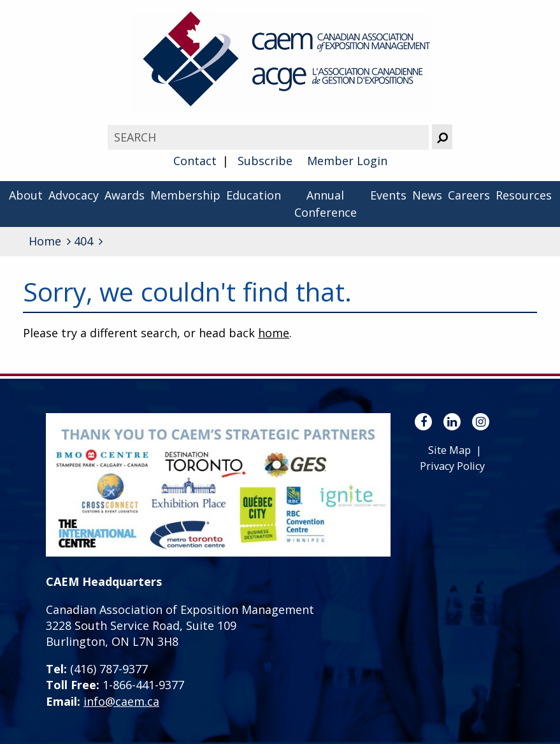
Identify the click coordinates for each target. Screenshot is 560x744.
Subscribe (265, 161)
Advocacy (74, 195)
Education (254, 195)
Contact (195, 161)
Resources (524, 195)
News (427, 195)
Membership (185, 195)
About (26, 195)
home (274, 333)
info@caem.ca (121, 701)
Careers (469, 195)
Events (388, 195)
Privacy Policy (452, 466)
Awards (125, 195)
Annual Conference (326, 204)
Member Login (347, 161)
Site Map (449, 450)
